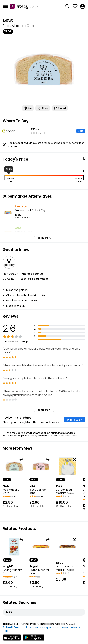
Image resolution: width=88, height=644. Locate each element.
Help (6, 631)
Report (60, 108)
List (28, 108)
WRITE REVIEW (75, 420)
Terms (64, 627)
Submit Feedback (15, 627)
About (34, 627)
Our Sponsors (49, 627)
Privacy (75, 627)
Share (43, 108)
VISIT (81, 131)
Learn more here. (68, 436)
